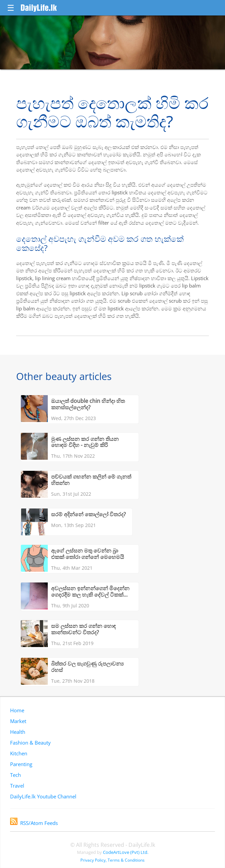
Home (17, 710)
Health (18, 732)
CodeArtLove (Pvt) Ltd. (126, 852)
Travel (17, 786)
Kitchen (19, 753)
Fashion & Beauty (30, 743)
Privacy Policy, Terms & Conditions (113, 860)
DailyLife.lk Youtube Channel (43, 796)
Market (18, 721)
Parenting (21, 764)
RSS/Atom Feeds (34, 823)
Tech (15, 775)
